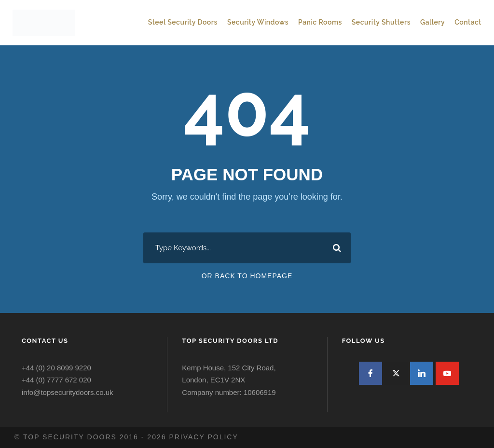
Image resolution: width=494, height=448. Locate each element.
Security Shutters (381, 22)
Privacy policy (203, 437)
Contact (468, 22)
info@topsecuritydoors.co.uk (68, 392)
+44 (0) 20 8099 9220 (56, 368)
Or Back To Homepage (247, 276)
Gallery (432, 22)
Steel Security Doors (183, 22)
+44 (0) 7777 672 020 (56, 380)
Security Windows (258, 22)
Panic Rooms (320, 22)
